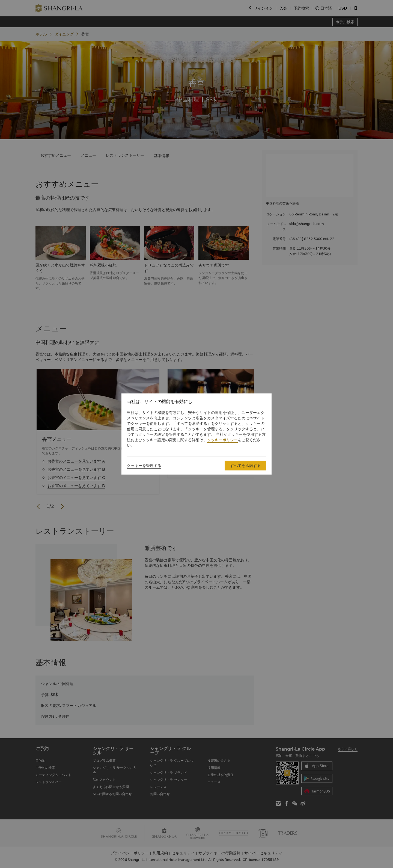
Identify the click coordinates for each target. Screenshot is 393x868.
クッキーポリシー (222, 440)
